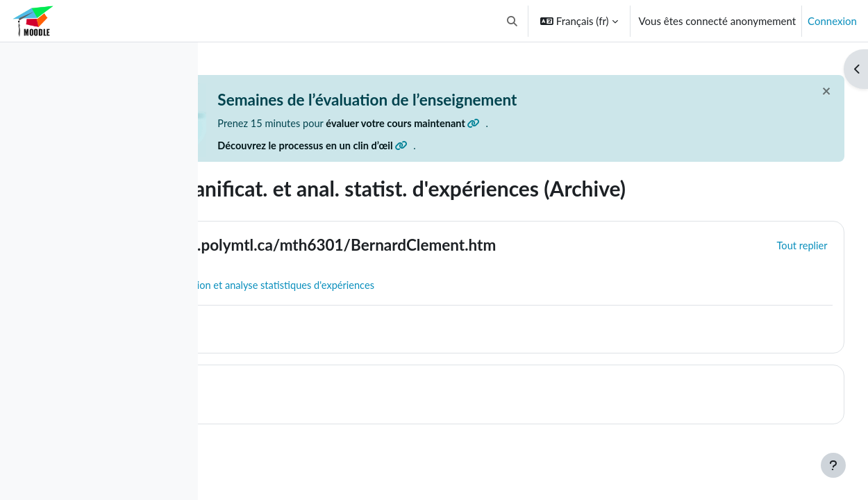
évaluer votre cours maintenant (572, 124)
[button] (512, 21)
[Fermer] (800, 91)
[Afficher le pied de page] (833, 465)
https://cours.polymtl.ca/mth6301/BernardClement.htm (466, 246)
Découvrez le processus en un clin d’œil (479, 147)
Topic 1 (298, 390)
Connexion (832, 21)
